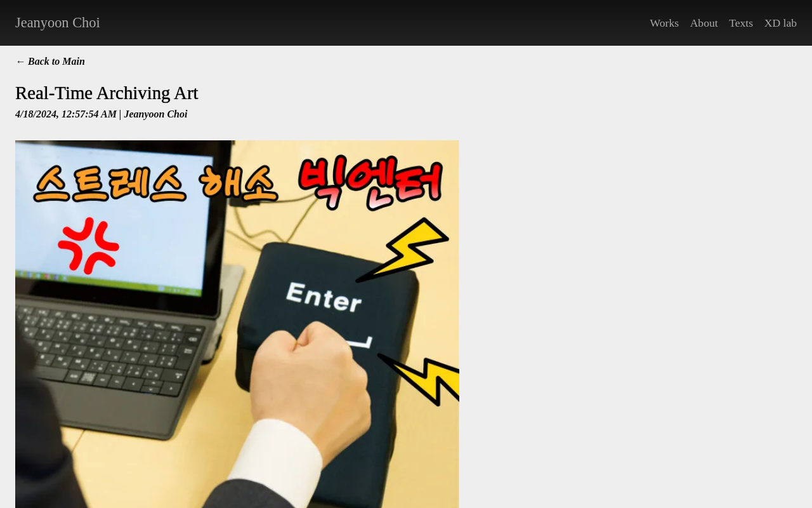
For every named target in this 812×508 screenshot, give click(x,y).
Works (665, 23)
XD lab (781, 23)
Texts (741, 23)
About (704, 23)
